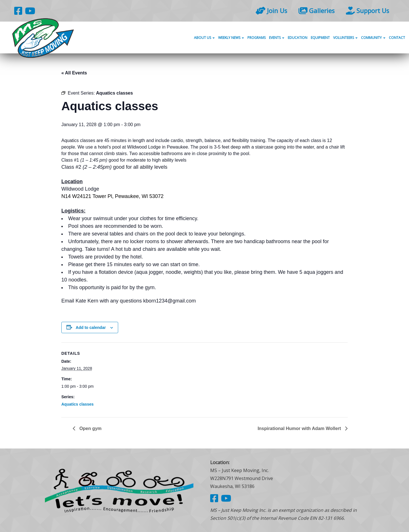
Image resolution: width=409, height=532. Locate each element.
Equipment (320, 38)
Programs (256, 38)
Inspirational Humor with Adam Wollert (300, 428)
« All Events (74, 73)
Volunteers (345, 38)
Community (373, 38)
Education (298, 38)
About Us (204, 38)
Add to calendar (91, 327)
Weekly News (231, 38)
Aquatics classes (78, 404)
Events (277, 38)
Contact (397, 38)
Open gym (90, 428)
